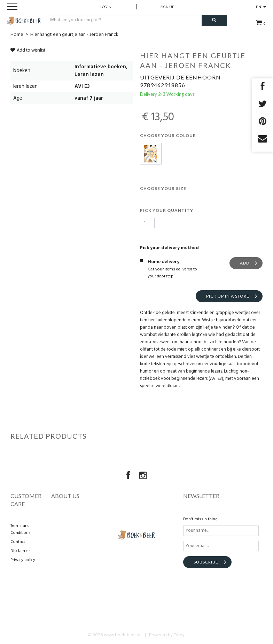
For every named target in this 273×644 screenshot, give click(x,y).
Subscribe (206, 562)
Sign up (167, 7)
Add (245, 263)
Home (17, 35)
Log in (106, 7)
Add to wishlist (28, 50)
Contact (18, 542)
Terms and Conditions (21, 529)
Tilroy (179, 635)
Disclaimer (20, 551)
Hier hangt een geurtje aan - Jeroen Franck (74, 35)
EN (261, 7)
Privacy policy (23, 560)
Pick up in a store (228, 296)
